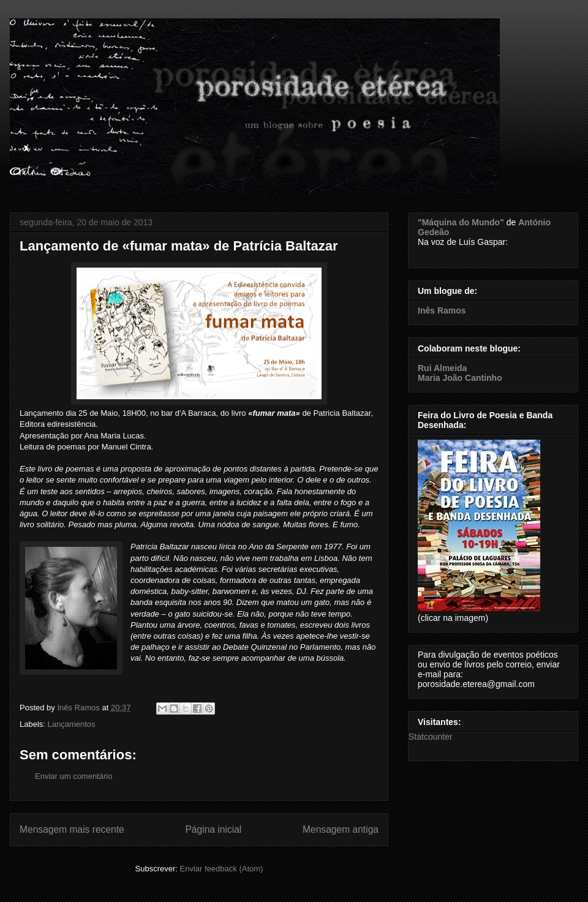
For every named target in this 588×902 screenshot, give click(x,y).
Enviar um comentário (73, 776)
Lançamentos (72, 724)
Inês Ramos (442, 310)
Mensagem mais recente (72, 829)
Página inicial (213, 829)
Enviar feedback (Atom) (222, 869)
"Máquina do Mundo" (461, 222)
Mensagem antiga (341, 829)
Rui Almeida (442, 368)
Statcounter (431, 737)
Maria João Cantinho (460, 378)
